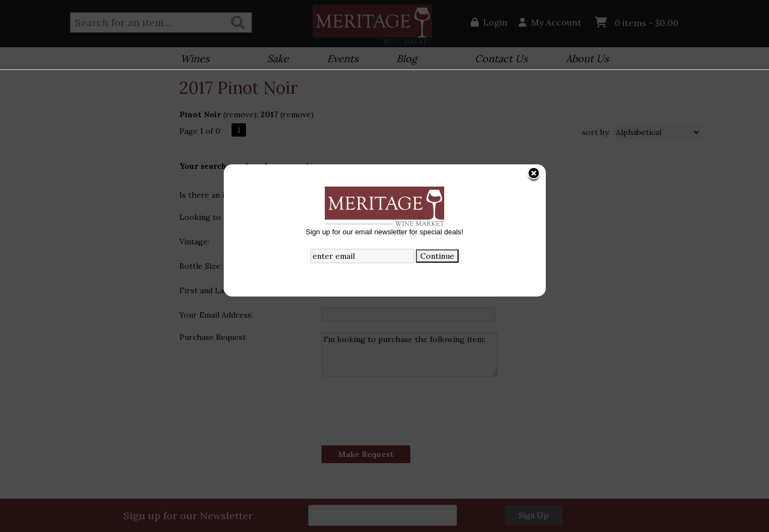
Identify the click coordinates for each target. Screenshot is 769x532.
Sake (278, 59)
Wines (191, 60)
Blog (403, 60)
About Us (584, 60)
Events (339, 60)
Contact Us (501, 59)
